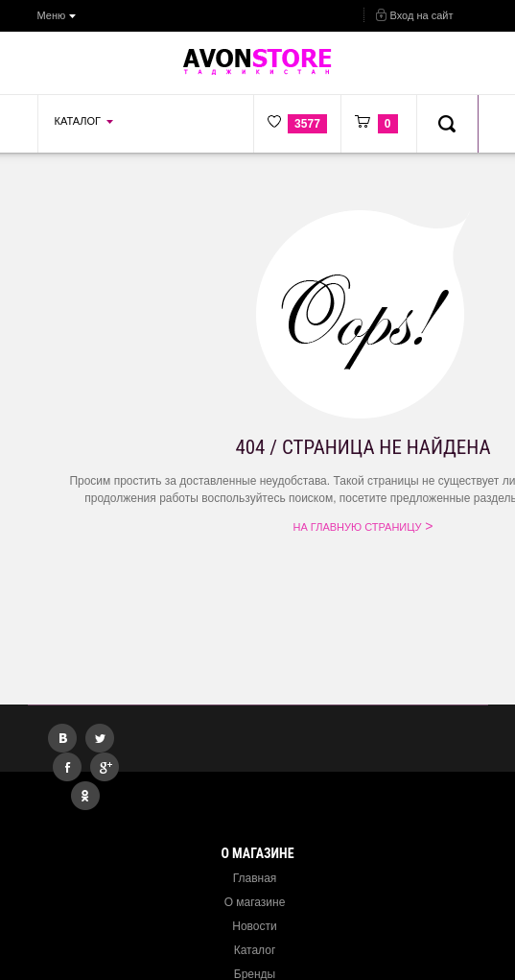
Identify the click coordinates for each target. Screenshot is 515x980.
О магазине (255, 902)
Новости (254, 926)
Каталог (255, 950)
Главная (255, 878)
